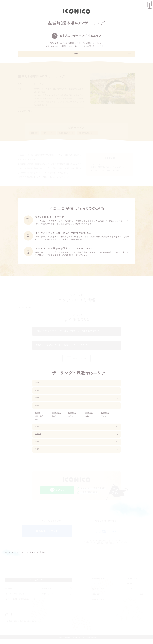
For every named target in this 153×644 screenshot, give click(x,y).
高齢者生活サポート (72, 134)
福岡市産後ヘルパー (99, 598)
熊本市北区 (40, 420)
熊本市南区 (106, 416)
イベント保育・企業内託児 (18, 604)
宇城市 (104, 420)
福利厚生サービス (98, 593)
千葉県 (38, 445)
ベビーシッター (51, 134)
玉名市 (54, 420)
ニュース (130, 593)
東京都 (38, 430)
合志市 (71, 420)
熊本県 (38, 409)
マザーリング (48, 598)
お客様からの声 (132, 583)
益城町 (87, 420)
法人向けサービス (98, 583)
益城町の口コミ (27, 112)
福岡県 (38, 386)
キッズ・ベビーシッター (17, 598)
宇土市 (38, 423)
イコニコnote (131, 588)
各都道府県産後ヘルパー (97, 134)
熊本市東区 (73, 416)
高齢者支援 (47, 593)
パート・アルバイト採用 (135, 598)
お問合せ (17, 626)
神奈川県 (39, 438)
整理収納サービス (98, 604)
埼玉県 (38, 453)
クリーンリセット (98, 588)
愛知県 (38, 394)
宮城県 (38, 401)
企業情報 (9, 626)
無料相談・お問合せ (47, 536)
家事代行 (35, 134)
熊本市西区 (89, 416)
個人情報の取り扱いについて (33, 626)
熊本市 (38, 416)
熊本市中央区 (57, 416)
